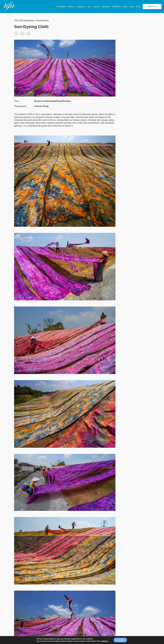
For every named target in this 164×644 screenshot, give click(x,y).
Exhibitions (116, 7)
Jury (89, 7)
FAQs (138, 7)
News (125, 7)
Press (132, 7)
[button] (16, 34)
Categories (81, 7)
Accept (122, 640)
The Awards (61, 7)
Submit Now (152, 7)
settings (105, 641)
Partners (96, 7)
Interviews (106, 7)
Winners (71, 7)
